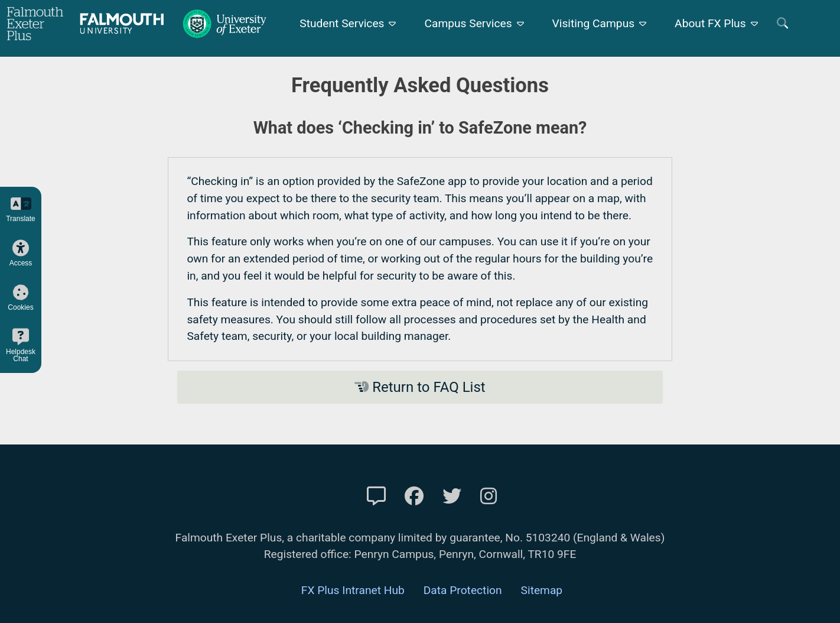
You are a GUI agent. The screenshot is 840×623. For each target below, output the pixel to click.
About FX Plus (710, 23)
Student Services (342, 23)
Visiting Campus (594, 23)
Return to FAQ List (420, 387)
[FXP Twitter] (452, 497)
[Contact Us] (376, 497)
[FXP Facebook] (414, 497)
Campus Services (468, 23)
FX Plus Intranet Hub (353, 590)
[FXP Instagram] (489, 497)
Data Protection (463, 590)
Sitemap (542, 590)
